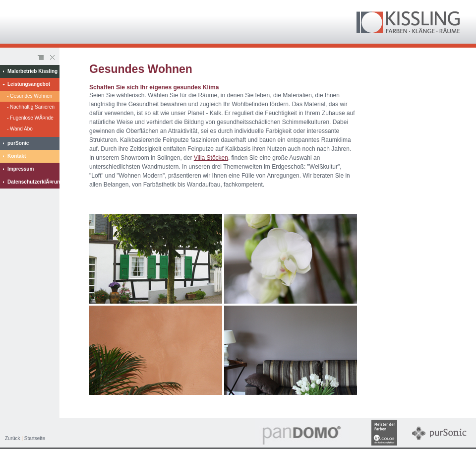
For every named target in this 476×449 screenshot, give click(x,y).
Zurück (13, 438)
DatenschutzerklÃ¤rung (33, 182)
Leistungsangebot (29, 84)
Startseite (35, 438)
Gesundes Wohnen (31, 96)
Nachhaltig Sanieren (32, 107)
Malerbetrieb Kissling (32, 71)
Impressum (21, 169)
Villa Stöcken (211, 158)
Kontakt (17, 156)
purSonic (18, 143)
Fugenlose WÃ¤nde (32, 118)
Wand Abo (21, 129)
